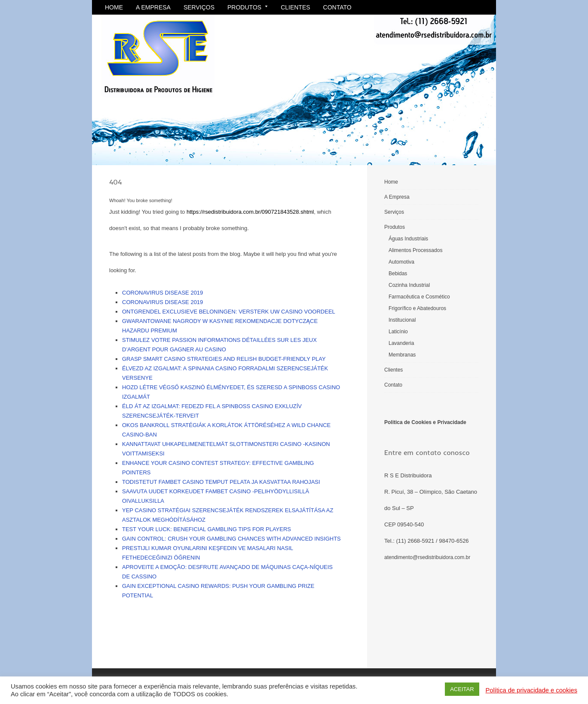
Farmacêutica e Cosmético (419, 297)
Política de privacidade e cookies (531, 690)
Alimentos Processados (415, 250)
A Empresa (153, 7)
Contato (337, 7)
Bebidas (398, 274)
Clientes (295, 7)
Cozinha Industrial (409, 285)
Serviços (199, 7)
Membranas (402, 355)
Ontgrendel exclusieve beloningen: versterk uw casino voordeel (229, 312)
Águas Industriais (408, 239)
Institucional (402, 320)
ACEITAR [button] (462, 689)
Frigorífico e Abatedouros (417, 308)
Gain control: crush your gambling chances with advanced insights (231, 539)
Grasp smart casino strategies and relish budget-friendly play (224, 359)
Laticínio (398, 332)
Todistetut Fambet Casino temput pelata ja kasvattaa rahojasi (221, 482)
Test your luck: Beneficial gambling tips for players (207, 529)
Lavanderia (401, 343)
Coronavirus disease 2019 (162, 293)
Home (114, 7)
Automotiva (401, 262)
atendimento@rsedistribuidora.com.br (427, 557)
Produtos (248, 7)
